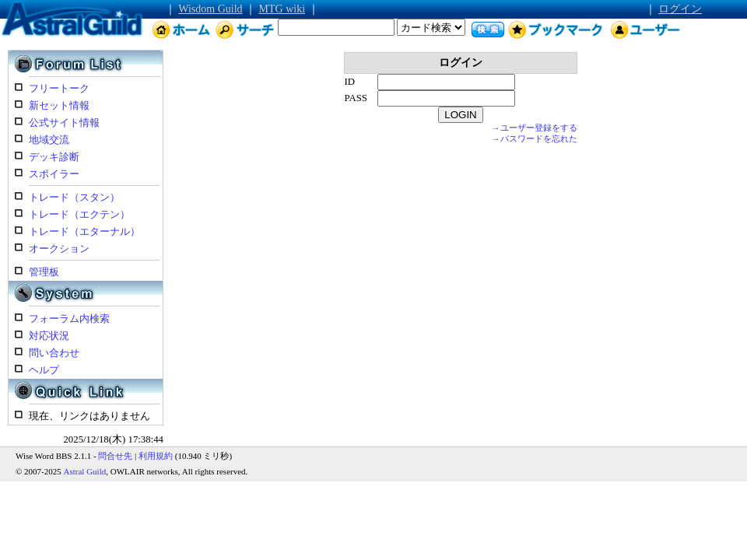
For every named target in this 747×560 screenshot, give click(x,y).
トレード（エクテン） (79, 215)
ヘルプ (44, 370)
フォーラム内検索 (69, 319)
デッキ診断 (54, 157)
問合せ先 (115, 456)
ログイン (680, 9)
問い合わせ (54, 353)
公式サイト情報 (64, 123)
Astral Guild (85, 471)
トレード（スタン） (74, 198)
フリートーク (59, 89)
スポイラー (54, 174)
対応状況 (49, 336)
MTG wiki (282, 9)
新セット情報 (59, 106)
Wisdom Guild (210, 9)
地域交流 (49, 140)
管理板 (44, 272)
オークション (59, 249)
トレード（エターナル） (84, 232)
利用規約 (156, 456)
